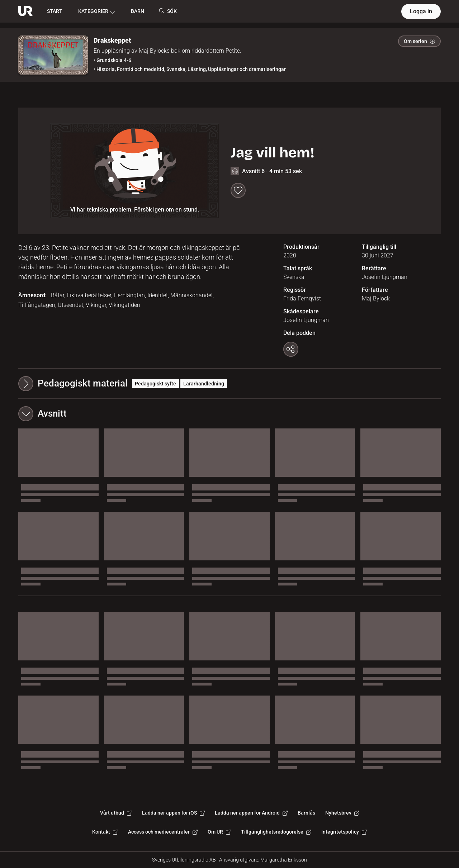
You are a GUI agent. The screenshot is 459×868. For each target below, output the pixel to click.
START (55, 11)
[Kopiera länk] (291, 349)
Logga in (421, 11)
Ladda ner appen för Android (251, 813)
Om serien (419, 41)
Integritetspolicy (344, 832)
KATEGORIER (97, 11)
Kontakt (105, 832)
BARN (138, 11)
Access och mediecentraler (163, 832)
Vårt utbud (116, 813)
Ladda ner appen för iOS (173, 813)
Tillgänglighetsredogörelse (276, 832)
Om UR (219, 832)
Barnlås (306, 813)
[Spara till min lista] (238, 190)
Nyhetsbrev (342, 813)
